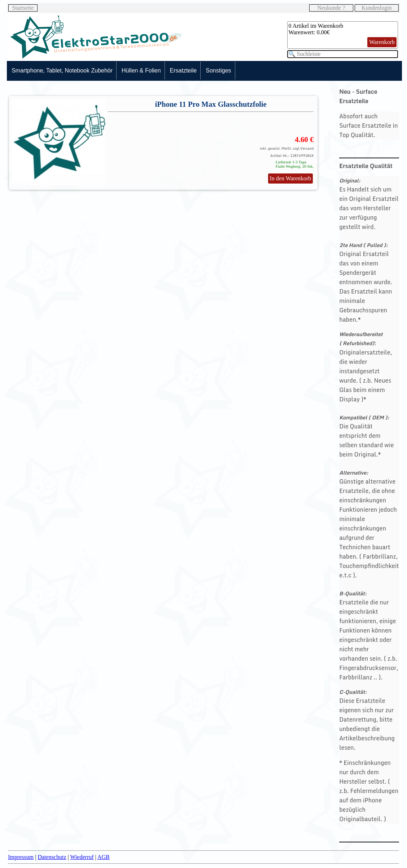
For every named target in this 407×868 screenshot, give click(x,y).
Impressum (21, 857)
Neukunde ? (331, 8)
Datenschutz (52, 857)
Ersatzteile (183, 71)
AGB (104, 857)
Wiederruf (82, 857)
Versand (307, 148)
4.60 (301, 139)
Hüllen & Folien (141, 71)
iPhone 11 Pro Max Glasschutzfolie (211, 104)
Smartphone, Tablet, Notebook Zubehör (62, 71)
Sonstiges (218, 71)
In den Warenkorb (291, 178)
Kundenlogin (377, 8)
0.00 (322, 32)
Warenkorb (382, 42)
